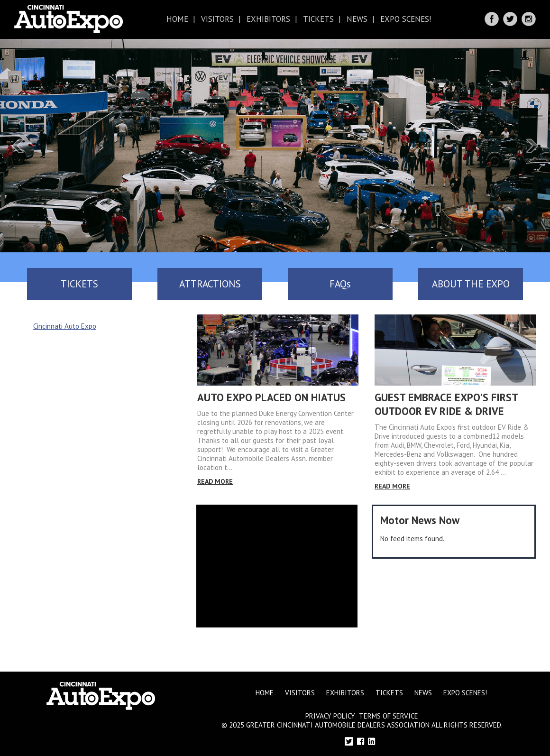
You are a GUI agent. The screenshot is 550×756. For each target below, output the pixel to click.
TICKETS (79, 284)
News (357, 19)
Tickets (318, 19)
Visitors (217, 19)
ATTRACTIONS (210, 284)
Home (177, 19)
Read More (215, 481)
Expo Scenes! (406, 19)
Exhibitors (268, 19)
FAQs (340, 284)
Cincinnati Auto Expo (65, 326)
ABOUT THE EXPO (471, 284)
